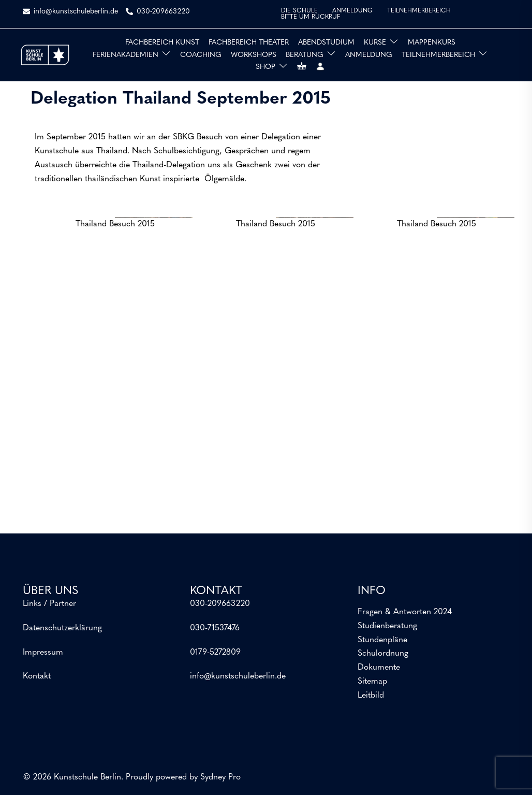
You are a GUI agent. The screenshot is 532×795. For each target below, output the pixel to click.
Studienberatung (387, 626)
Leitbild (371, 696)
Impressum (43, 653)
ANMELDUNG (352, 11)
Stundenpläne (382, 640)
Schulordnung (383, 654)
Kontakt (37, 676)
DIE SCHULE (299, 11)
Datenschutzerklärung (62, 628)
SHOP (265, 67)
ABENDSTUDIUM (326, 43)
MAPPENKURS (432, 43)
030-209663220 (220, 604)
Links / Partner (49, 604)
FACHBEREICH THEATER (249, 43)
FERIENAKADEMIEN (125, 55)
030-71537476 (215, 628)
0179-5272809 (215, 653)
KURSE (375, 43)
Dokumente (379, 668)
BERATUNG (305, 55)
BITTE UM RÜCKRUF (311, 17)
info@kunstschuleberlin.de (238, 676)
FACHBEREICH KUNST (162, 43)
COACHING (201, 55)
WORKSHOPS (254, 55)
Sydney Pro (220, 777)
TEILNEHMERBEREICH (419, 11)
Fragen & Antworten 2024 (405, 612)
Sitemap (372, 682)
